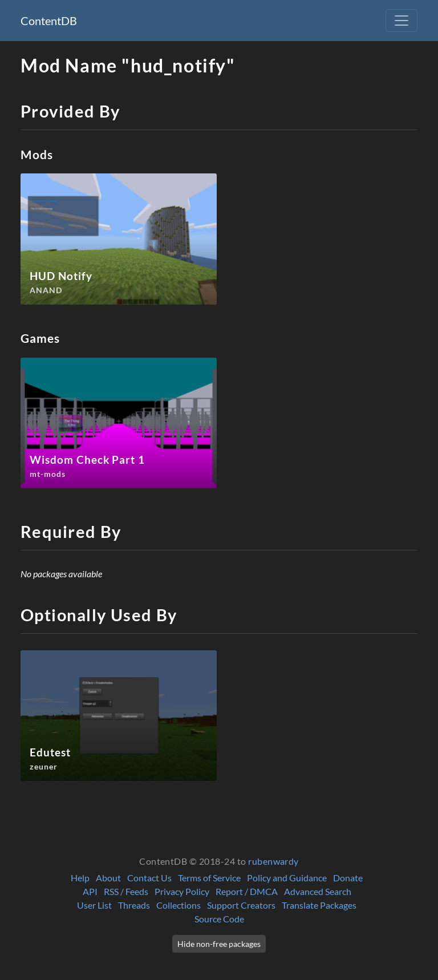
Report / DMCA (247, 891)
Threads (134, 905)
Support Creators (241, 905)
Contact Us (149, 878)
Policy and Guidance (287, 878)
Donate (348, 878)
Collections (179, 905)
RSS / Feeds (126, 891)
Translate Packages (319, 905)
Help (80, 878)
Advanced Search (318, 891)
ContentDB (49, 21)
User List (94, 905)
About (108, 878)
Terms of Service (209, 878)
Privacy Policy (182, 891)
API (90, 891)
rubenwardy (273, 861)
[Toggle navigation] (401, 21)
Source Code (219, 919)
